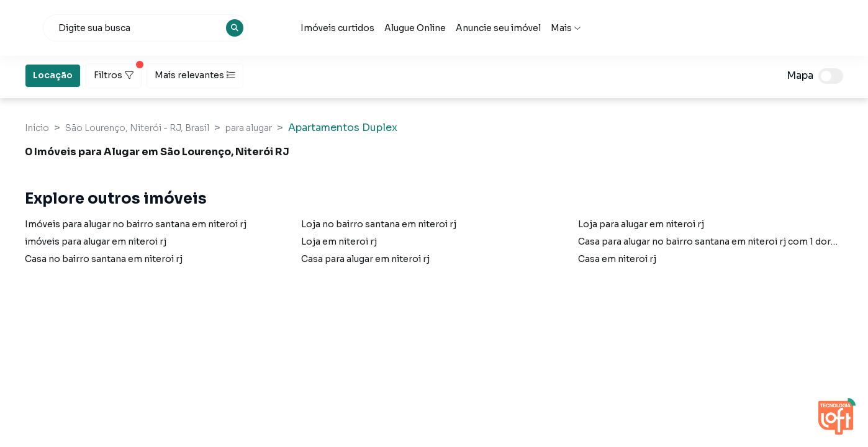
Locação (53, 74)
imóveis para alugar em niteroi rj (96, 242)
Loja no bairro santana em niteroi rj (379, 224)
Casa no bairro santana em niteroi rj (104, 259)
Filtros (118, 72)
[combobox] (258, 28)
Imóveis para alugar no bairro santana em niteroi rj (136, 224)
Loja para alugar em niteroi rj (641, 224)
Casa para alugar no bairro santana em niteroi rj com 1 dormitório (721, 242)
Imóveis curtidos (449, 28)
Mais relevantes (195, 75)
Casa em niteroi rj (617, 259)
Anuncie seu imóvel (609, 28)
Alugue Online (526, 28)
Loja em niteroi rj (339, 242)
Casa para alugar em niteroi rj (365, 259)
